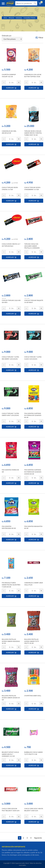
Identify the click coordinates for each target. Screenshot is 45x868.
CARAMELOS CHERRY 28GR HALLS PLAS (34, 584)
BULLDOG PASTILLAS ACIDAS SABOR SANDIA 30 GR (11, 698)
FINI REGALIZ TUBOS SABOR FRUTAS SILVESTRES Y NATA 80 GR (11, 585)
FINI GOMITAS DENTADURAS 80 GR (9, 527)
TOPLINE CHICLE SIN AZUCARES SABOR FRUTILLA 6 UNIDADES (32, 246)
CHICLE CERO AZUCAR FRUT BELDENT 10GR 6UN (11, 810)
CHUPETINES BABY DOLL (33, 696)
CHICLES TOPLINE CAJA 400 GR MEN (11, 301)
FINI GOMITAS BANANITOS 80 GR (33, 527)
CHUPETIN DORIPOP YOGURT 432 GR (9, 76)
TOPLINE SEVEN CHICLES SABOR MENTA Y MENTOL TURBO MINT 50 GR (33, 133)
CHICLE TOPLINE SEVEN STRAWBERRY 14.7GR (32, 188)
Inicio (5, 18)
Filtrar (41, 38)
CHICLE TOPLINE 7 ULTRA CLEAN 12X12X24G (33, 358)
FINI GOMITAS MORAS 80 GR (10, 471)
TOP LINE (27, 298)
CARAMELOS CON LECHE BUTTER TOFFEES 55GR (33, 76)
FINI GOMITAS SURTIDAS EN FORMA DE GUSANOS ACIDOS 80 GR (33, 472)
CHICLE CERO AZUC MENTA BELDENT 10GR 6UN (34, 810)
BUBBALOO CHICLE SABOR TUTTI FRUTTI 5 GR (33, 753)
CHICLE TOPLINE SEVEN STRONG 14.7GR (10, 188)
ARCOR (4, 298)
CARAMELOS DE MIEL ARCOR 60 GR (9, 132)
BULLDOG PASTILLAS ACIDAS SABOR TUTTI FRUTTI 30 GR (32, 641)
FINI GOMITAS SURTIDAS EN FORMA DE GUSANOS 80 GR (33, 415)
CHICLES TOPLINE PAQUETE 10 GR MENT (34, 301)
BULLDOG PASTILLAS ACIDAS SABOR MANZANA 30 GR (11, 641)
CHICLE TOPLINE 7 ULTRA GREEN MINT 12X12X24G (10, 414)
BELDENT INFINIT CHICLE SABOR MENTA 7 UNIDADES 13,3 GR (10, 754)
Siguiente (38, 838)
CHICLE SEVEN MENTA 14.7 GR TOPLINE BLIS (11, 245)
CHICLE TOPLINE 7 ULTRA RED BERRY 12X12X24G (10, 358)
